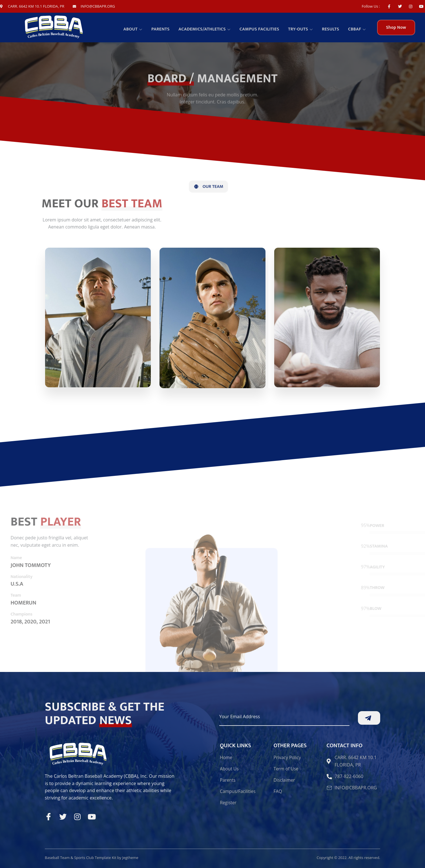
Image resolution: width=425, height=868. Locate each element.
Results (331, 29)
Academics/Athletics (206, 29)
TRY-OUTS (302, 29)
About (135, 29)
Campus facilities (261, 29)
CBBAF (357, 29)
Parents (162, 29)
